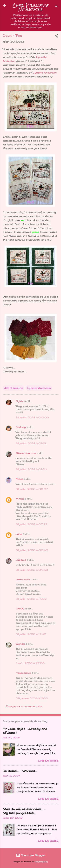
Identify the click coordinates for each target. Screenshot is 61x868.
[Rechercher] (56, 7)
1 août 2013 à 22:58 (30, 663)
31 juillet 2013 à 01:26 (31, 469)
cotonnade (23, 580)
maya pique (23, 673)
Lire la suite (48, 761)
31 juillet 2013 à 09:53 (32, 570)
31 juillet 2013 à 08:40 (32, 550)
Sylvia (20, 401)
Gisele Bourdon (26, 453)
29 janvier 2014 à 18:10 (32, 698)
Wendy (20, 644)
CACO (20, 609)
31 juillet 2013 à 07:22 (32, 524)
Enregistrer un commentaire (24, 706)
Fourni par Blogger (30, 855)
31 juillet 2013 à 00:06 (32, 417)
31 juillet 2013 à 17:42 (31, 634)
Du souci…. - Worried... (20, 771)
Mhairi (20, 499)
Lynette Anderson (44, 73)
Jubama (21, 560)
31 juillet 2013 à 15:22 (31, 599)
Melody (21, 427)
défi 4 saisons (13, 388)
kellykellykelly (41, 862)
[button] (56, 36)
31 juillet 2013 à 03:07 (32, 489)
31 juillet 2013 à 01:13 (31, 443)
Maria (19, 479)
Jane (19, 534)
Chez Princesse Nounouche (31, 7)
